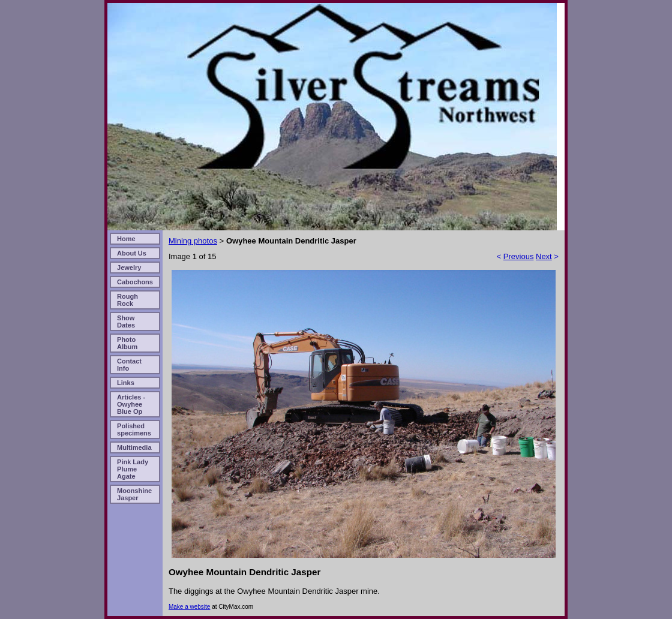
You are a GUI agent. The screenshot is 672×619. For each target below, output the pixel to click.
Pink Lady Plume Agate (133, 469)
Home (126, 239)
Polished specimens (134, 429)
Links (126, 383)
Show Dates (126, 321)
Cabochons (135, 282)
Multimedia (134, 447)
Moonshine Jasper (134, 494)
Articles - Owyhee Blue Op (131, 404)
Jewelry (129, 268)
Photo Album (127, 343)
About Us (132, 253)
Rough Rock (127, 300)
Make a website (189, 607)
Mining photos (193, 241)
